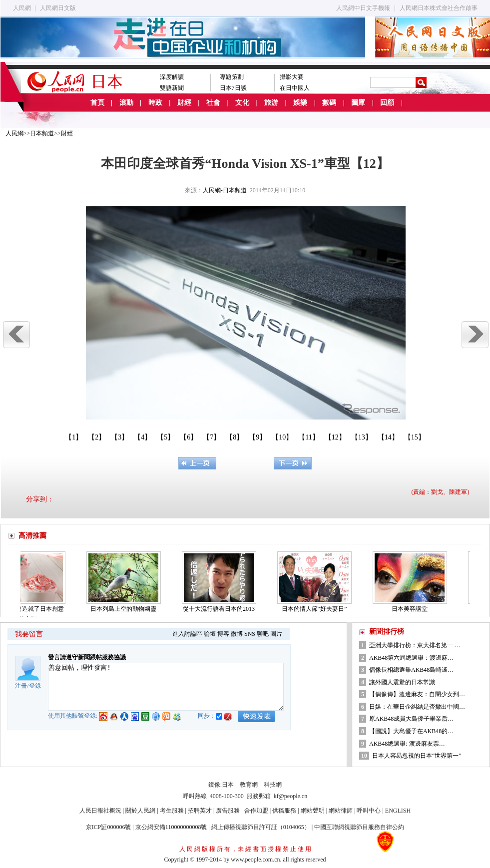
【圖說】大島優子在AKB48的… (411, 731)
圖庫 (358, 103)
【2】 (97, 437)
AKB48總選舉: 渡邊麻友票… (407, 744)
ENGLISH (398, 811)
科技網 (273, 785)
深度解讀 (172, 77)
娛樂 (300, 103)
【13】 (362, 437)
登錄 (35, 686)
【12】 (335, 437)
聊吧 (263, 634)
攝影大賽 (292, 77)
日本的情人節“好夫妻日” (317, 609)
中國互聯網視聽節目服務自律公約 (359, 827)
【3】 (120, 437)
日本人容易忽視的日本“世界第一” (417, 756)
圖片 (276, 634)
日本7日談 (233, 88)
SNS (250, 634)
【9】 (257, 437)
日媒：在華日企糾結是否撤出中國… (417, 707)
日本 (228, 785)
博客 (223, 634)
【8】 (235, 437)
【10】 (282, 437)
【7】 (212, 437)
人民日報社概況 (100, 811)
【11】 (308, 437)
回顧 (387, 103)
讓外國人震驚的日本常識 (402, 682)
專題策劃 (232, 77)
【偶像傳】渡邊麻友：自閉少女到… (417, 694)
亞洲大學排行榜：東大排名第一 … (415, 645)
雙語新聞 (172, 88)
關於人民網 (140, 811)
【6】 (189, 437)
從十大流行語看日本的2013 (222, 609)
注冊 (21, 686)
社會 (213, 103)
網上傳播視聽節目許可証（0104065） (261, 827)
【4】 (143, 437)
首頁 (97, 103)
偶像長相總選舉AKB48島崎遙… (411, 670)
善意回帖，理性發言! (166, 687)
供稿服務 (284, 811)
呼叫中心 (369, 811)
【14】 (388, 437)
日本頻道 (42, 133)
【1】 (74, 437)
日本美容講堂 (413, 609)
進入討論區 (187, 634)
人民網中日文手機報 (363, 8)
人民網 (22, 8)
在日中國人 (295, 88)
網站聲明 (313, 811)
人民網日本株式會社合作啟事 (439, 8)
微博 (237, 634)
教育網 (249, 785)
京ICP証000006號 (109, 827)
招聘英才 (200, 811)
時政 (155, 103)
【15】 (415, 437)
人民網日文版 (58, 8)
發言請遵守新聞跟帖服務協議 (87, 657)
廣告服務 (228, 811)
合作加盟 (256, 811)
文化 (242, 103)
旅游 (271, 103)
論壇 (210, 634)
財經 (184, 103)
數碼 (329, 103)
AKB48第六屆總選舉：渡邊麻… (411, 658)
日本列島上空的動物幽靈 (126, 609)
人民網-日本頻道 (225, 190)
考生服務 (172, 811)
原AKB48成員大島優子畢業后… (411, 719)
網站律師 (341, 811)
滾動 (126, 103)
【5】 (166, 437)
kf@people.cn (290, 796)
